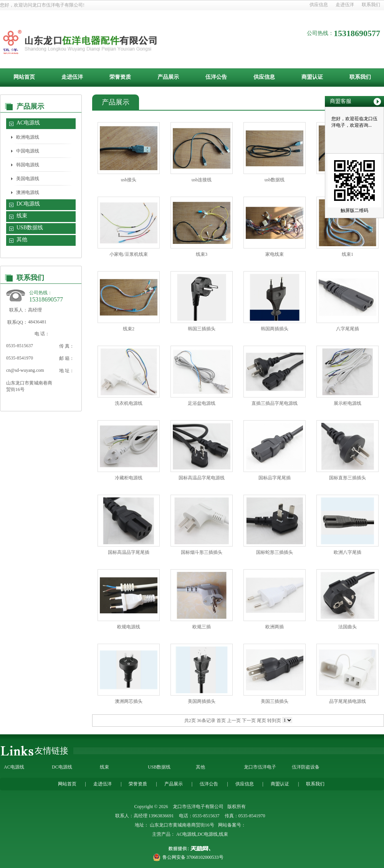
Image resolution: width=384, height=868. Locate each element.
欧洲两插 (275, 627)
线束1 (348, 254)
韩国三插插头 (202, 329)
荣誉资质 (120, 77)
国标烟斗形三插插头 (202, 552)
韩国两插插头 (275, 329)
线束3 (202, 254)
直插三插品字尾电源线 (275, 403)
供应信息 (319, 5)
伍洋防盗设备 (306, 767)
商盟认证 (312, 77)
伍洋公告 (216, 77)
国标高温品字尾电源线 (202, 478)
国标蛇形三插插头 (275, 552)
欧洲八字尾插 (348, 552)
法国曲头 (348, 627)
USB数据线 (30, 228)
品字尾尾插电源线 (348, 701)
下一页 (249, 721)
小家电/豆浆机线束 (128, 254)
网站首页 (24, 77)
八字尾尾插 (348, 329)
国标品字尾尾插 (275, 478)
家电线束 (275, 254)
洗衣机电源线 (129, 403)
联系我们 (371, 5)
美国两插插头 (202, 701)
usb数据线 (275, 180)
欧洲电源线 (28, 137)
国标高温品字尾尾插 (129, 552)
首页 (221, 721)
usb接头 (129, 180)
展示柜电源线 (348, 403)
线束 (22, 216)
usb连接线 (202, 180)
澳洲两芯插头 (129, 701)
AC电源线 (28, 123)
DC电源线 (28, 204)
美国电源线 (28, 179)
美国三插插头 (275, 701)
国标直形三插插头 (348, 478)
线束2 (129, 329)
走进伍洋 (345, 5)
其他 (22, 239)
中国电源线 (28, 151)
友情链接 (51, 751)
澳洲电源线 (28, 192)
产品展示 (168, 77)
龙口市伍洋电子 (260, 767)
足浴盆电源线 (202, 403)
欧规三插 (202, 627)
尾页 (262, 721)
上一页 (234, 721)
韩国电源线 (28, 165)
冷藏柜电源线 (129, 478)
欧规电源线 (129, 627)
